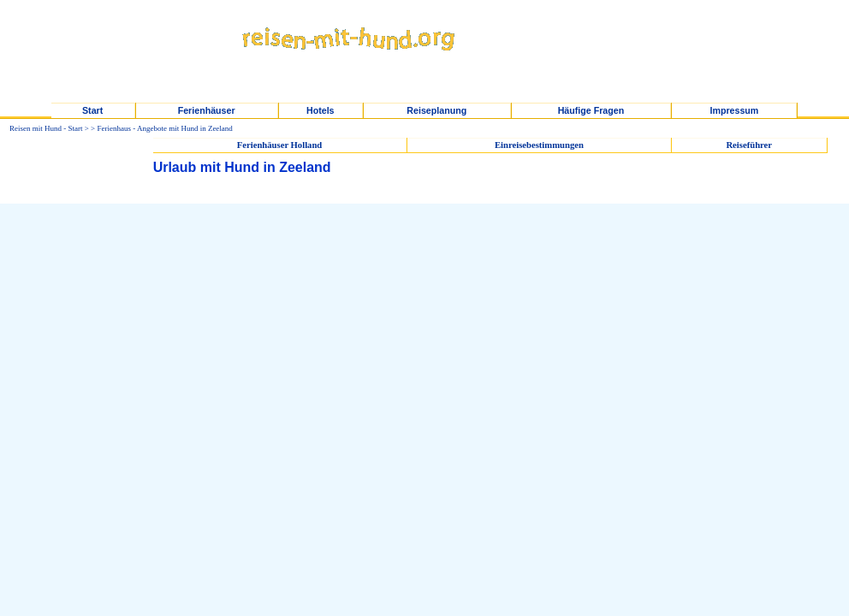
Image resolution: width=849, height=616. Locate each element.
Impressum (734, 110)
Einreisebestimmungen (539, 145)
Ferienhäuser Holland (280, 145)
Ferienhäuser (207, 110)
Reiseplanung (436, 110)
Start (92, 110)
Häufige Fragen (591, 110)
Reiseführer (749, 145)
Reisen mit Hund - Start (46, 128)
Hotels (321, 110)
